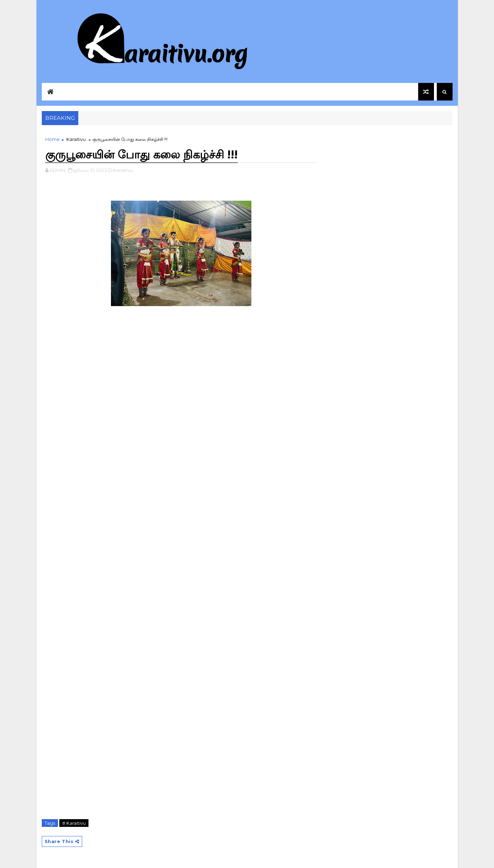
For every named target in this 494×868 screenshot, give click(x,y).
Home (52, 139)
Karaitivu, (124, 170)
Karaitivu (76, 139)
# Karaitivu (74, 823)
